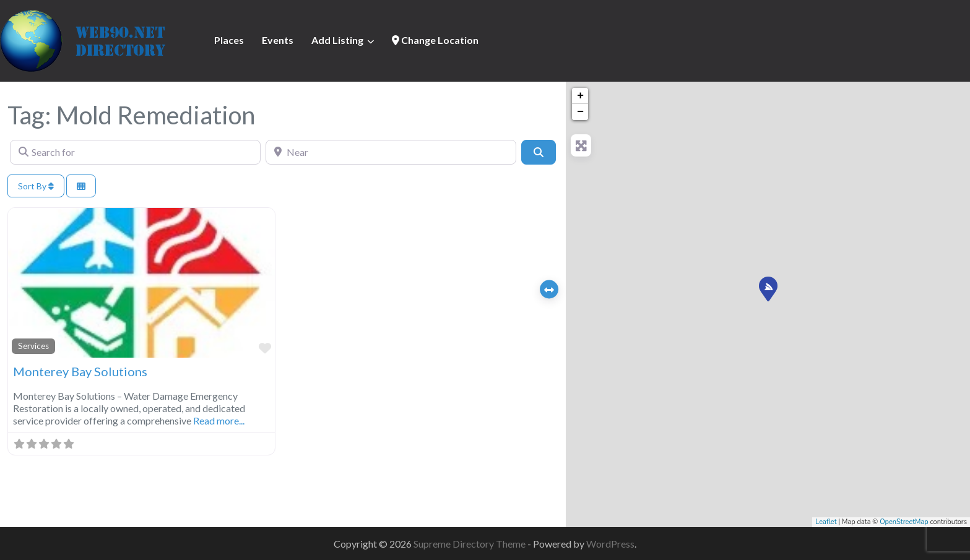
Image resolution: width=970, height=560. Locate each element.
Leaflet (826, 522)
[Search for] (135, 152)
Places (229, 40)
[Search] (539, 152)
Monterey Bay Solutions (80, 371)
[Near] (391, 152)
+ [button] (580, 96)
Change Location (435, 40)
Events (278, 40)
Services (33, 346)
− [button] (580, 112)
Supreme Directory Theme (470, 544)
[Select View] (81, 186)
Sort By (36, 186)
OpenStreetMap (904, 522)
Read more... (219, 420)
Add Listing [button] (337, 40)
